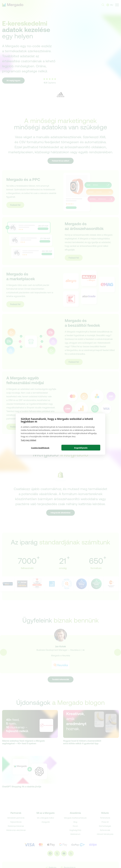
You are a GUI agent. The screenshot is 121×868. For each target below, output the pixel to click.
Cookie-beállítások (40, 448)
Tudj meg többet (28, 440)
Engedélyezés (81, 448)
